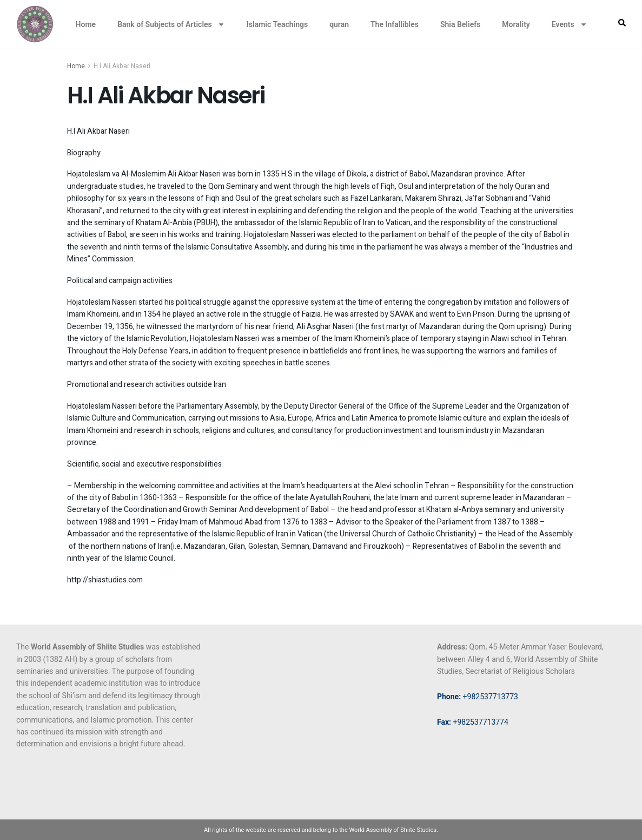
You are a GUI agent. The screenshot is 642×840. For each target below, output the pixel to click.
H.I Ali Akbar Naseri (122, 66)
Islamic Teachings (277, 24)
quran (339, 24)
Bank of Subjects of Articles (171, 24)
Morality (516, 24)
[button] (622, 23)
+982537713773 (478, 697)
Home (86, 24)
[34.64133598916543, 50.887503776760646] (321, 722)
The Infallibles (395, 24)
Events (570, 24)
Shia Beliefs (460, 24)
